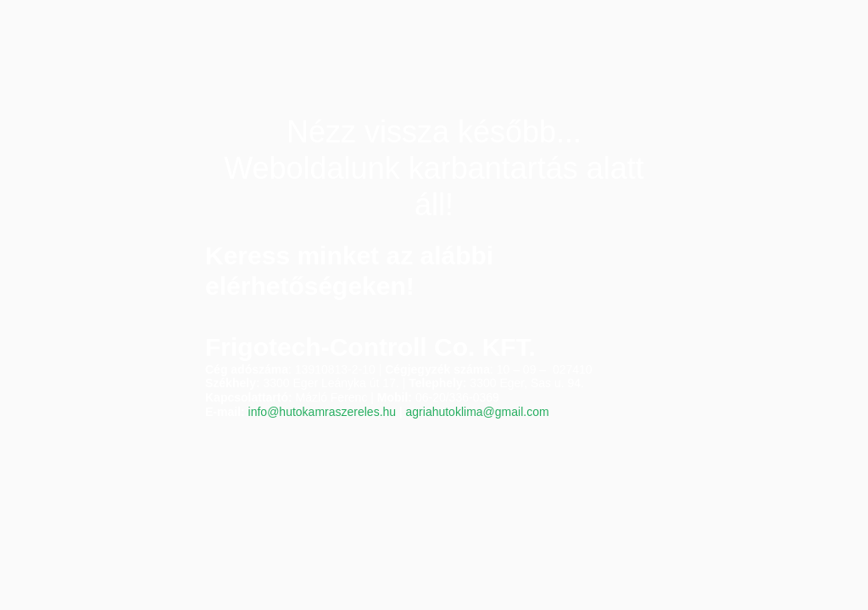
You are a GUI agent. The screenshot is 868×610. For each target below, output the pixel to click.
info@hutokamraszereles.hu (323, 412)
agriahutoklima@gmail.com (478, 412)
